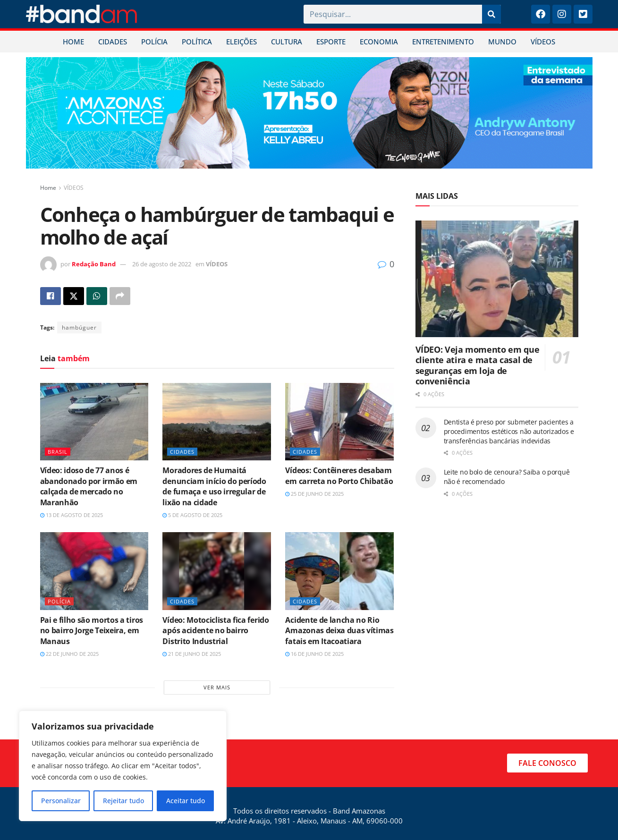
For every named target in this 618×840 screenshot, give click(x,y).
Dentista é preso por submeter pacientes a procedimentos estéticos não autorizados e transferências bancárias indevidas (509, 431)
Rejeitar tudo (123, 801)
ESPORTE (331, 42)
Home (48, 188)
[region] (123, 766)
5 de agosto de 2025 (192, 515)
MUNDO (502, 42)
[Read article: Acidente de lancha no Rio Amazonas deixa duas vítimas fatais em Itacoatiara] (339, 571)
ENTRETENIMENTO (443, 42)
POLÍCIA (154, 42)
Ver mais (217, 687)
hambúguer (79, 327)
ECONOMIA (379, 42)
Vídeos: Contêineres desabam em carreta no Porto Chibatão (339, 475)
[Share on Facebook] (51, 296)
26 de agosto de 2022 (162, 264)
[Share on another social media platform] (120, 296)
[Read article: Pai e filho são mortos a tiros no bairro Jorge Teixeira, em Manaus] (94, 571)
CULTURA (287, 42)
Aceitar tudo (186, 801)
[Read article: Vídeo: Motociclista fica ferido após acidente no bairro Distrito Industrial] (217, 571)
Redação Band (94, 264)
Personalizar (61, 801)
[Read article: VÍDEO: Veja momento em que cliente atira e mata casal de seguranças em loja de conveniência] (497, 279)
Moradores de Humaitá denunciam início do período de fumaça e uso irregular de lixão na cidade (214, 486)
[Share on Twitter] (74, 296)
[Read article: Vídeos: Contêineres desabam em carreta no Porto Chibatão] (339, 422)
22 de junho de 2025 (69, 654)
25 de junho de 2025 (314, 494)
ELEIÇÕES (241, 42)
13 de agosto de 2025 (72, 515)
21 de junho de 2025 (192, 654)
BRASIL (58, 452)
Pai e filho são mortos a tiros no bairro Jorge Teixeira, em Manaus (92, 631)
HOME (73, 42)
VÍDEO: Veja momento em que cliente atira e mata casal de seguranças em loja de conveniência (478, 365)
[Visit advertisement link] (309, 113)
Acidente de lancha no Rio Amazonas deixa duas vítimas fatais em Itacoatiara (339, 631)
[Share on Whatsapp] (97, 296)
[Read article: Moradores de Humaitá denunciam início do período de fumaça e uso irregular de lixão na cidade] (217, 422)
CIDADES (113, 42)
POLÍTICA (197, 42)
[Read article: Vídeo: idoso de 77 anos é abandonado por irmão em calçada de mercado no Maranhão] (94, 422)
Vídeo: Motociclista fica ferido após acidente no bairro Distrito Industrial (216, 631)
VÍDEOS (543, 42)
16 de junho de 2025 (314, 654)
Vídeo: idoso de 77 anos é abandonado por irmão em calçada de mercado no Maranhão (89, 486)
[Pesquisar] (491, 14)
